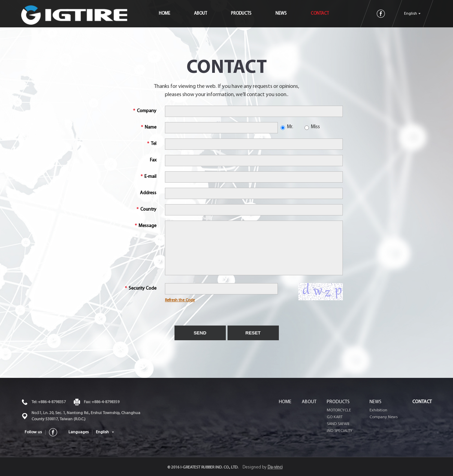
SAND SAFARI (338, 424)
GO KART (335, 417)
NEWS (294, 14)
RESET (253, 333)
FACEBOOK (53, 432)
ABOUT (213, 14)
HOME (177, 14)
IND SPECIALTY (340, 431)
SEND (200, 333)
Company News (384, 417)
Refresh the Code (180, 300)
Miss (312, 127)
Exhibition (378, 410)
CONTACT (332, 14)
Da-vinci (275, 467)
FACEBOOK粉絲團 (381, 14)
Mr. (287, 127)
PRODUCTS (254, 14)
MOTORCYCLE (339, 410)
